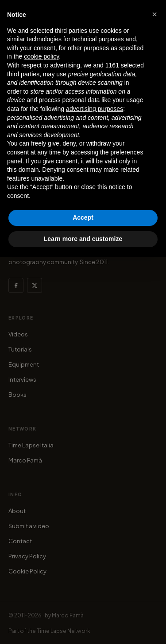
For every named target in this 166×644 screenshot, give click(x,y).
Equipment (24, 364)
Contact (20, 541)
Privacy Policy (27, 556)
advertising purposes (95, 109)
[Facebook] (16, 285)
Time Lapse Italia (31, 445)
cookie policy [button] (41, 56)
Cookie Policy (27, 571)
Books (17, 395)
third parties (23, 74)
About (17, 511)
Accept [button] (83, 217)
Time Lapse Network (64, 631)
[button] (154, 14)
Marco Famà (25, 460)
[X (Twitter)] (35, 285)
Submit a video (29, 526)
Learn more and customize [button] (83, 239)
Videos (18, 334)
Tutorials (20, 349)
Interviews (22, 379)
